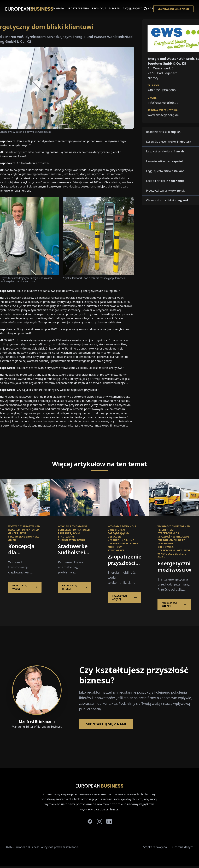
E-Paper (114, 8)
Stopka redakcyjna (155, 847)
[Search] (146, 9)
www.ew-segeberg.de (163, 115)
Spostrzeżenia (78, 8)
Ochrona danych (183, 847)
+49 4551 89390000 (162, 90)
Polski (131, 9)
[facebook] (90, 821)
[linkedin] (109, 821)
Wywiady (58, 8)
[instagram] (99, 821)
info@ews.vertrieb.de (163, 103)
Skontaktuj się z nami (173, 9)
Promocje (99, 8)
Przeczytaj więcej (25, 587)
